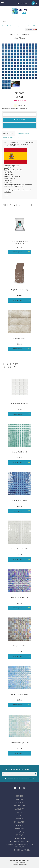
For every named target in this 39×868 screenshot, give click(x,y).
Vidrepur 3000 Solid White (19, 404)
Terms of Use (19, 826)
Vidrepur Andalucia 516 (19, 452)
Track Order (19, 803)
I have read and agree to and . (20, 778)
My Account (22, 3)
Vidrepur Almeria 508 (28, 26)
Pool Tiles (10, 26)
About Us (19, 812)
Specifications (23, 133)
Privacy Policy (31, 778)
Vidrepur (18, 26)
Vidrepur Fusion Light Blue (19, 694)
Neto (25, 864)
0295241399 (19, 839)
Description (8, 133)
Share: (31, 29)
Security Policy (20, 832)
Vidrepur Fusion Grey (20, 646)
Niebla (10, 168)
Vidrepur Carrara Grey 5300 (19, 549)
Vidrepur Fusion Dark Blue (20, 597)
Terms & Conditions (22, 778)
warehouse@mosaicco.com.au (19, 842)
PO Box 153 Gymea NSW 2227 (20, 850)
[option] (19, 61)
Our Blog (19, 816)
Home (3, 26)
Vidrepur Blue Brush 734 (19, 500)
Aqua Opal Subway (19, 338)
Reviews (11, 138)
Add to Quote (20, 120)
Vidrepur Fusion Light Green (19, 743)
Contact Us (19, 819)
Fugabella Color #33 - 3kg (19, 290)
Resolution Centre (20, 806)
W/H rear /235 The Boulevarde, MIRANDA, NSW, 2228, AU (20, 846)
